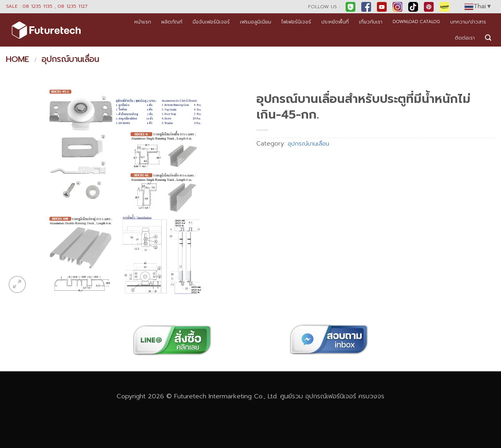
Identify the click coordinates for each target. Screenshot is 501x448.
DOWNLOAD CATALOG (416, 22)
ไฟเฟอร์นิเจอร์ (296, 22)
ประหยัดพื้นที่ (335, 22)
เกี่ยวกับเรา (371, 22)
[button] (488, 38)
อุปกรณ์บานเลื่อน (70, 59)
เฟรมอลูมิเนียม (256, 22)
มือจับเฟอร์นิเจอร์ (211, 22)
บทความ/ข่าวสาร (468, 22)
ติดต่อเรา (465, 38)
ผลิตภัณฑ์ (172, 22)
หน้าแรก (143, 22)
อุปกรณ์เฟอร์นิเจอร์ (331, 396)
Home (17, 59)
